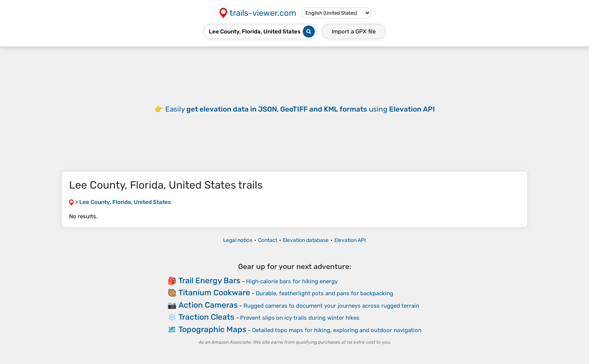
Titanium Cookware (214, 292)
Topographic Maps (212, 329)
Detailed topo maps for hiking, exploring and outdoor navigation (337, 330)
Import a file (354, 32)
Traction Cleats (206, 317)
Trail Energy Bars (209, 280)
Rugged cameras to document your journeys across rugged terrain (331, 306)
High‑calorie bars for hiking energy (292, 281)
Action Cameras (208, 305)
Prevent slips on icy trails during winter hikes (300, 318)
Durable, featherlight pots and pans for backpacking (325, 293)
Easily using (300, 109)
